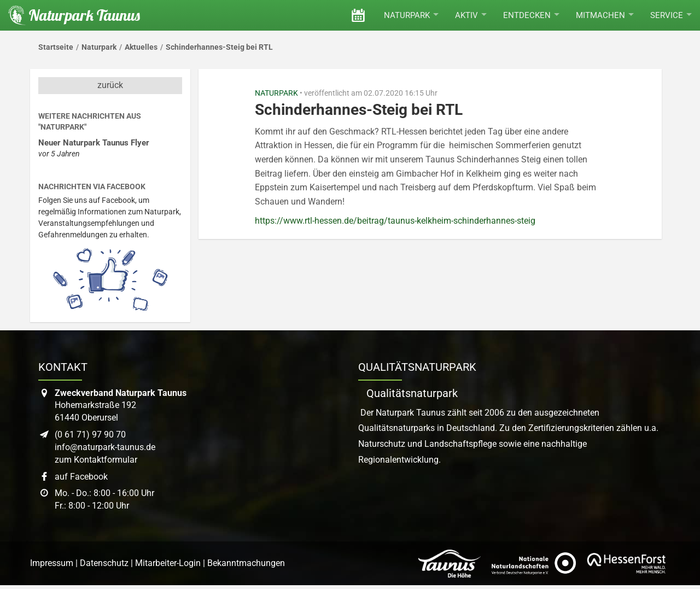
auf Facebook (81, 477)
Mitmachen (605, 15)
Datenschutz (104, 563)
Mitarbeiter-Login (168, 563)
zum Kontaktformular (96, 460)
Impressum (52, 563)
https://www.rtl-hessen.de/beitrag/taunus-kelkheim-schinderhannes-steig (395, 221)
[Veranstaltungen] (358, 15)
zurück (110, 85)
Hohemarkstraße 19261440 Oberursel (121, 406)
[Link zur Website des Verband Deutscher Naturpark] (534, 563)
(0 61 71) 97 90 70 (90, 435)
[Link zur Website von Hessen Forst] (626, 563)
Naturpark (411, 15)
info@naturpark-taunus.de (105, 447)
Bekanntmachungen (246, 563)
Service (671, 15)
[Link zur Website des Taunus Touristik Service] (450, 563)
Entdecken (531, 15)
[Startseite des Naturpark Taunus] (70, 15)
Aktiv (471, 15)
